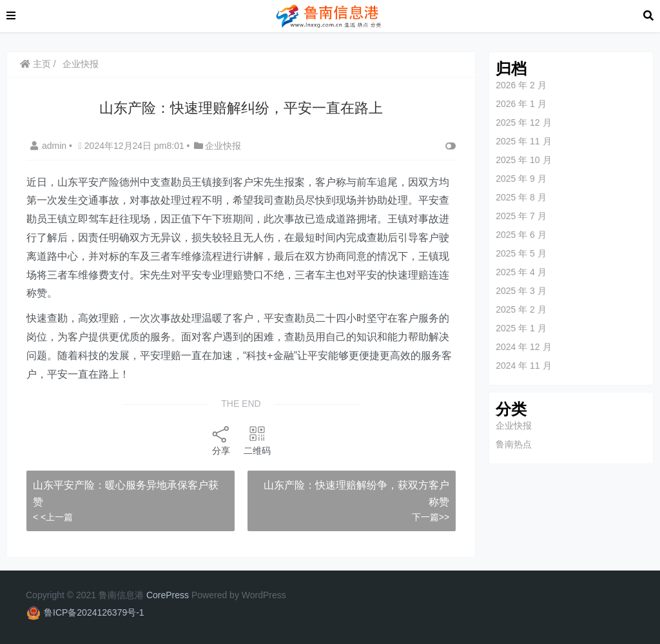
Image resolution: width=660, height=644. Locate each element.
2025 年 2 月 (521, 309)
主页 (35, 64)
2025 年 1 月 (521, 328)
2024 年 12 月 (523, 347)
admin (50, 146)
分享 (221, 440)
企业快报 (81, 64)
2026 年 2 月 (521, 85)
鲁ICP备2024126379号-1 (94, 612)
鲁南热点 (514, 444)
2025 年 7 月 (521, 216)
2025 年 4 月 (521, 272)
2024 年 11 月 (523, 366)
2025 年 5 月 (521, 253)
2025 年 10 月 (523, 160)
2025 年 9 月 (521, 179)
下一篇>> (431, 517)
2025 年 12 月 (523, 122)
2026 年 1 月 (521, 104)
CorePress (168, 595)
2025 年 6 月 (521, 235)
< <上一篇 (53, 517)
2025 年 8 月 (521, 197)
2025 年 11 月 (523, 141)
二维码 (257, 440)
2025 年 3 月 (521, 291)
